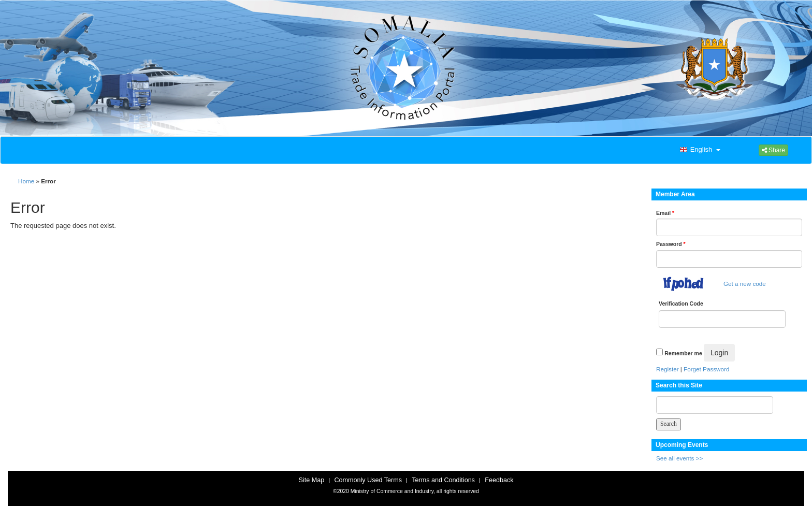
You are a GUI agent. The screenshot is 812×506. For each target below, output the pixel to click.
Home (26, 181)
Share (773, 150)
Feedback (499, 480)
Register (668, 369)
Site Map (311, 480)
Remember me (683, 353)
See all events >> (679, 458)
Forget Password (706, 369)
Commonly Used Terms (368, 480)
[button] (699, 150)
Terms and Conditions (443, 480)
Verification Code (681, 303)
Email (665, 213)
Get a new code (745, 284)
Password (671, 244)
